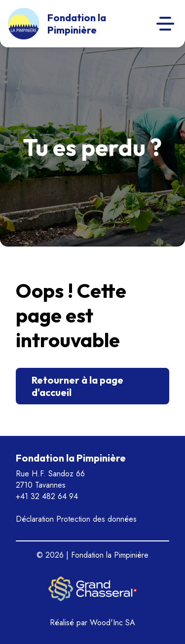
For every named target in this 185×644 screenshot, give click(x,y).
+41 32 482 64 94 (47, 496)
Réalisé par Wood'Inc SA (92, 623)
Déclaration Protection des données (76, 519)
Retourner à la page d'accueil (77, 386)
